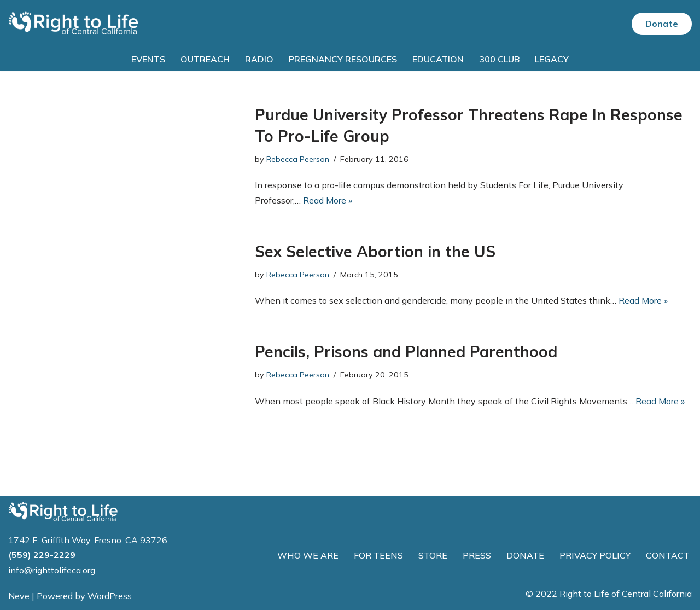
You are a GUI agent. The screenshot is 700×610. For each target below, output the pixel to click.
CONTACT (668, 555)
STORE (433, 555)
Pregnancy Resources (343, 59)
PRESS (477, 555)
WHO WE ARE (308, 555)
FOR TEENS (378, 555)
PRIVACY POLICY (595, 555)
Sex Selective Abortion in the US (375, 251)
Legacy (552, 59)
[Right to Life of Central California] (74, 24)
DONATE (525, 555)
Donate (662, 24)
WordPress (110, 596)
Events (148, 59)
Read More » (328, 200)
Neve (19, 596)
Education (438, 59)
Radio (259, 59)
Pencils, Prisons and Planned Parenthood (406, 352)
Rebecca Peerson (298, 159)
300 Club (499, 59)
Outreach (205, 59)
